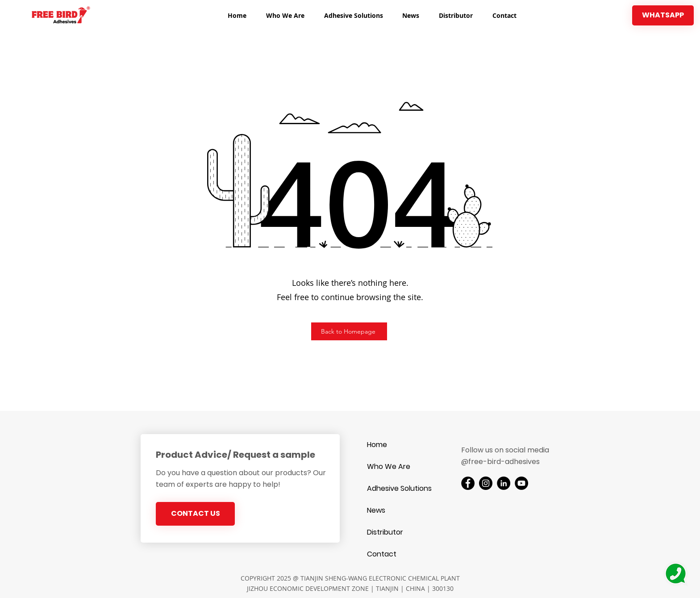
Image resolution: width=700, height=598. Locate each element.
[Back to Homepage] (349, 331)
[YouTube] (521, 483)
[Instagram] (486, 483)
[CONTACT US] (195, 514)
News (376, 510)
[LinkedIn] (504, 483)
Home (377, 445)
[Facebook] (468, 483)
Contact (382, 554)
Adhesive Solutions (398, 488)
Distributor (385, 532)
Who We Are (389, 466)
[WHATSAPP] (663, 15)
